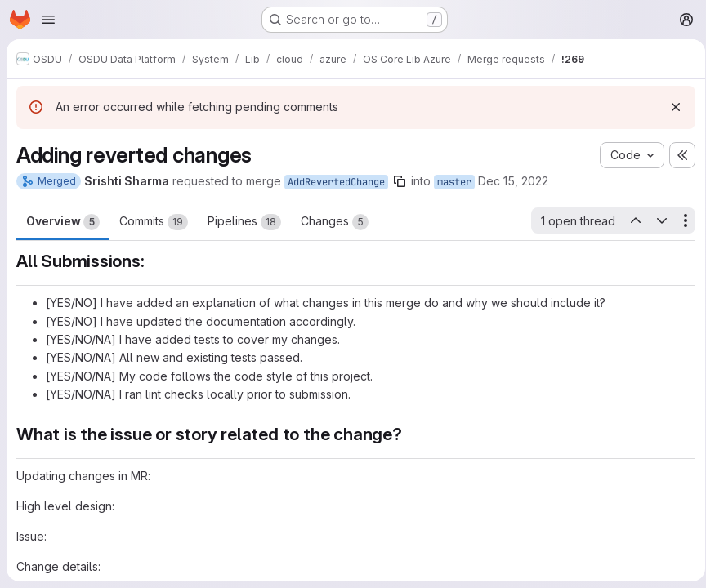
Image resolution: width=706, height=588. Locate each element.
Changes (335, 222)
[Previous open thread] (629, 220)
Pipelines (244, 222)
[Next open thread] (656, 220)
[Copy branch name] (400, 181)
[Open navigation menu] (48, 20)
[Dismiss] (670, 107)
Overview (63, 222)
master (454, 182)
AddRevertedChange (336, 182)
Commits (154, 222)
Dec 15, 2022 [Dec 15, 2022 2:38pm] (513, 181)
